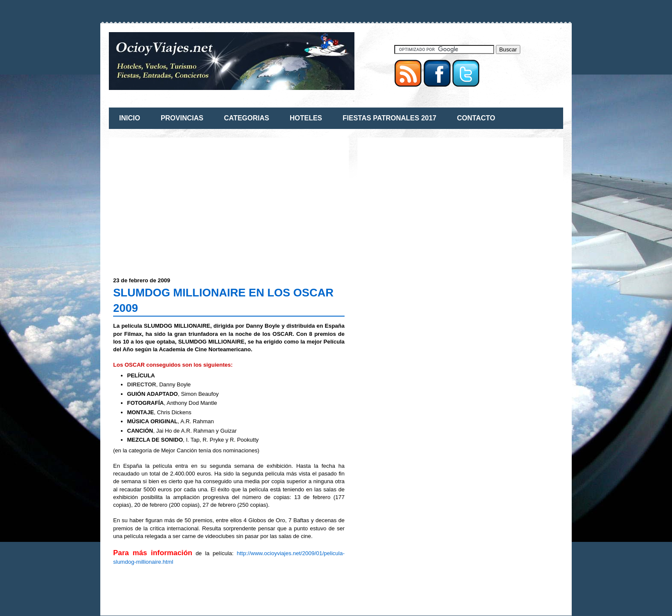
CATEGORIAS (246, 118)
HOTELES (306, 118)
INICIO (130, 118)
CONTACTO (476, 118)
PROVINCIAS (182, 118)
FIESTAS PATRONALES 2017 (390, 118)
